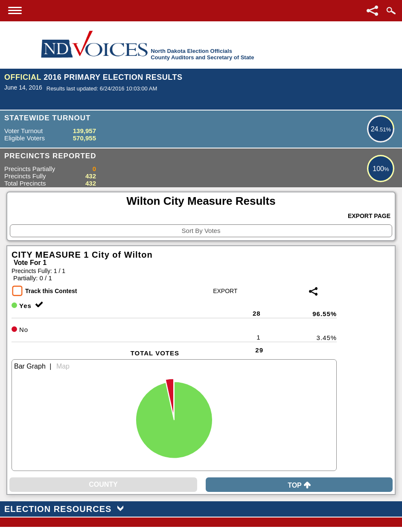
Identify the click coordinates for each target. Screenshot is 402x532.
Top (299, 485)
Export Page (369, 216)
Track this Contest (51, 291)
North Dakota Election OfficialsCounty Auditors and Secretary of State (202, 54)
